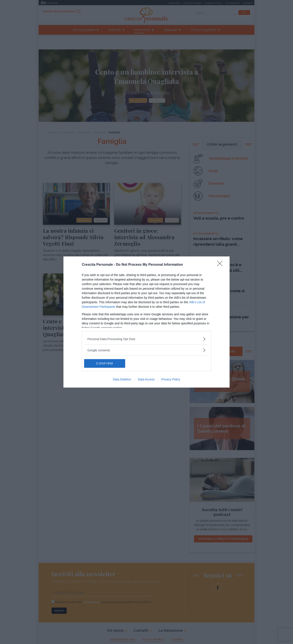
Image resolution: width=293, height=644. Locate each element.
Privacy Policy (171, 379)
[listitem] (146, 339)
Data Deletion (122, 379)
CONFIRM (105, 363)
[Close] (221, 265)
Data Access (146, 379)
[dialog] (146, 322)
